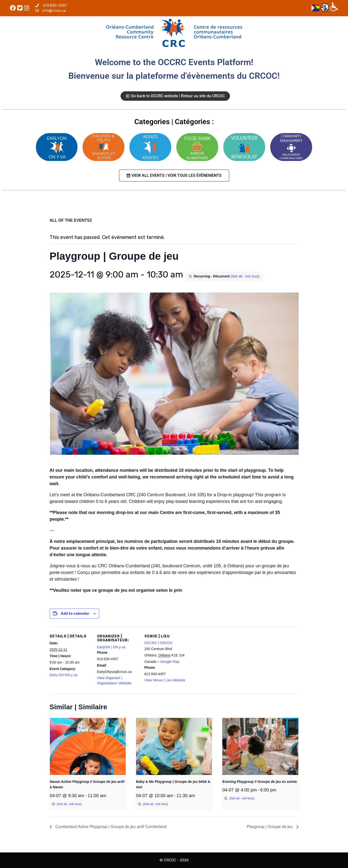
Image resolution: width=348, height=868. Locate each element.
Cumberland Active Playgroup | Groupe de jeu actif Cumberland (111, 827)
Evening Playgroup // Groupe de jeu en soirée (260, 782)
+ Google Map (168, 662)
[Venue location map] (218, 661)
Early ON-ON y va (63, 675)
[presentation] (88, 746)
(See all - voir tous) (245, 276)
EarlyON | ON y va (111, 647)
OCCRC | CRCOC (159, 643)
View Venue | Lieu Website (165, 680)
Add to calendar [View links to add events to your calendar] (75, 614)
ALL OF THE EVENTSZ (71, 220)
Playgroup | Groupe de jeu (270, 827)
